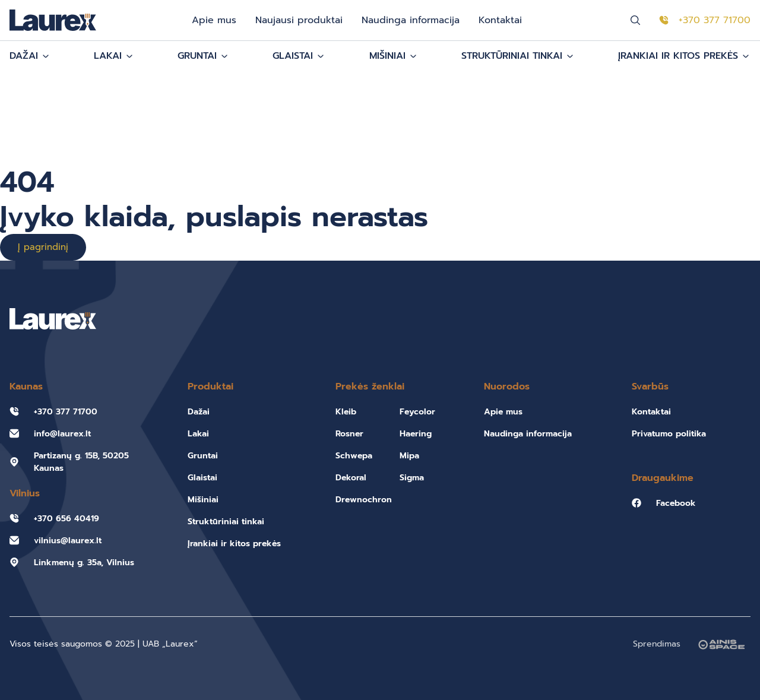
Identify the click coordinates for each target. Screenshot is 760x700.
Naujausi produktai (299, 20)
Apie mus (214, 20)
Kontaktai (500, 20)
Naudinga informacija (411, 20)
